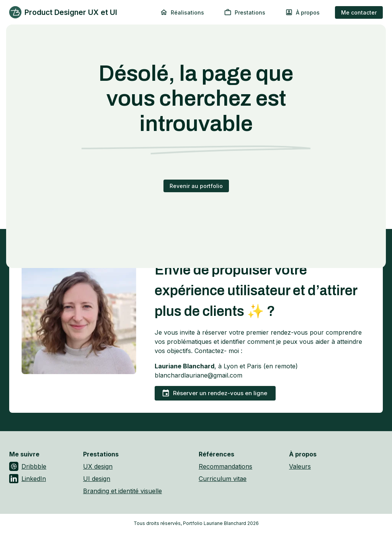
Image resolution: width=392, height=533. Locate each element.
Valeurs (300, 466)
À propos (302, 12)
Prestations (245, 12)
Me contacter (359, 12)
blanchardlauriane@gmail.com (198, 375)
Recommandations (225, 466)
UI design (97, 479)
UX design (98, 466)
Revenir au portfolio (196, 186)
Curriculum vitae (223, 479)
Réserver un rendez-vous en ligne (214, 393)
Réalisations (182, 12)
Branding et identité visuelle (122, 491)
